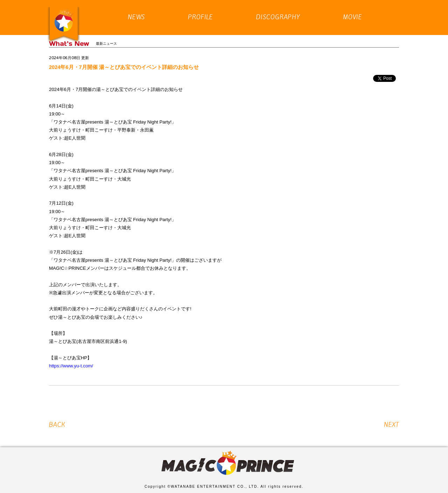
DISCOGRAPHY (278, 10)
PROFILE (201, 10)
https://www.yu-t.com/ (71, 366)
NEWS (136, 10)
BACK (57, 425)
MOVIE (353, 10)
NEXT (391, 425)
